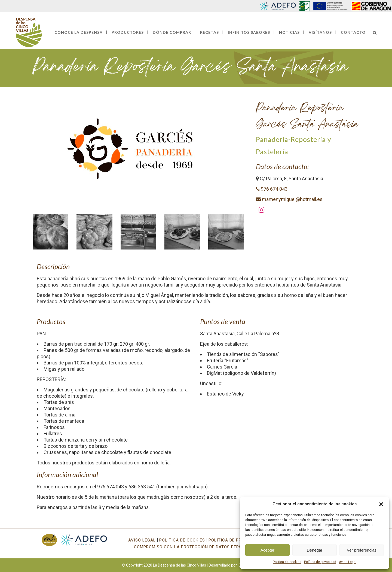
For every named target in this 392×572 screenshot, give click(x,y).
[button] (381, 504)
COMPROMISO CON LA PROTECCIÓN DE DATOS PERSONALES (196, 547)
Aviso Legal (348, 562)
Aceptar (268, 550)
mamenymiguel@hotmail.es (289, 199)
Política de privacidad (320, 562)
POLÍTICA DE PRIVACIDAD (235, 540)
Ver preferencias (362, 550)
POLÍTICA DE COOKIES (182, 540)
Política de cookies (287, 562)
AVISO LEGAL (142, 540)
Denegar (315, 550)
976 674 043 (272, 189)
